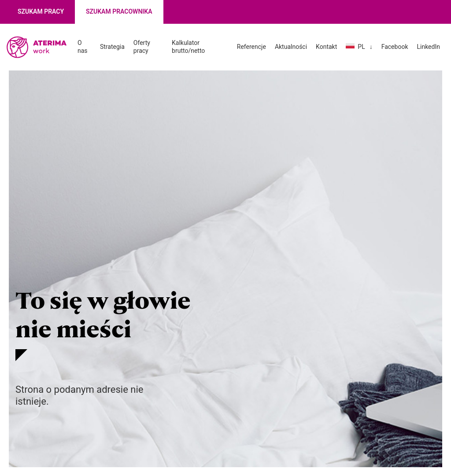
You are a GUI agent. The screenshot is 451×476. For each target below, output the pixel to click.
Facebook (395, 47)
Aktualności (291, 47)
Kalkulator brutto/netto (188, 47)
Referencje (251, 47)
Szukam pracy (41, 11)
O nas (83, 47)
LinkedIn (428, 47)
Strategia (112, 47)
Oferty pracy (142, 47)
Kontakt (326, 47)
